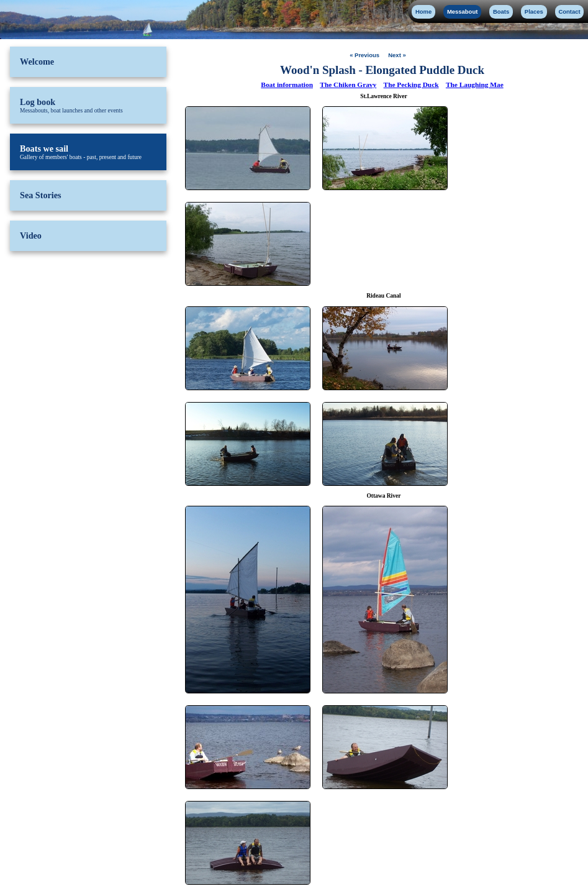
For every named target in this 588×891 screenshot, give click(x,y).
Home (423, 11)
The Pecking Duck (411, 85)
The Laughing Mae (475, 85)
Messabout (462, 11)
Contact (569, 11)
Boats (501, 11)
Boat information (287, 85)
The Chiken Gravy (348, 85)
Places (534, 11)
